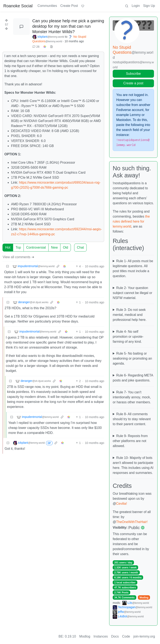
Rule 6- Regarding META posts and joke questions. (133, 378)
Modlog (144, 598)
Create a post (133, 83)
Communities (47, 6)
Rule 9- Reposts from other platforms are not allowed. (130, 441)
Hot (8, 247)
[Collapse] (7, 266)
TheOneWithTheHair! (132, 522)
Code (126, 636)
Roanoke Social (18, 6)
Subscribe (133, 74)
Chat (80, 247)
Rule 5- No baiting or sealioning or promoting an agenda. (132, 358)
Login (136, 6)
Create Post (69, 6)
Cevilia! (121, 504)
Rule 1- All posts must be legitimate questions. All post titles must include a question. (133, 268)
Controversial (36, 247)
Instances (101, 636)
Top (18, 247)
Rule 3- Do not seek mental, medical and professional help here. (130, 315)
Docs (115, 636)
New (54, 247)
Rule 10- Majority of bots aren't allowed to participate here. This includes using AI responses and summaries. (133, 465)
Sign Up (149, 6)
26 (36, 47)
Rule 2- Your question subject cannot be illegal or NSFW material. (132, 293)
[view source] (51, 47)
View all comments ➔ (18, 257)
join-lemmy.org (144, 636)
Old (66, 247)
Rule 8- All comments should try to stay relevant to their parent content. (132, 419)
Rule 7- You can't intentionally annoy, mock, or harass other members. (132, 397)
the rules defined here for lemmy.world (131, 221)
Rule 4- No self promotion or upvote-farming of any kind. (128, 337)
